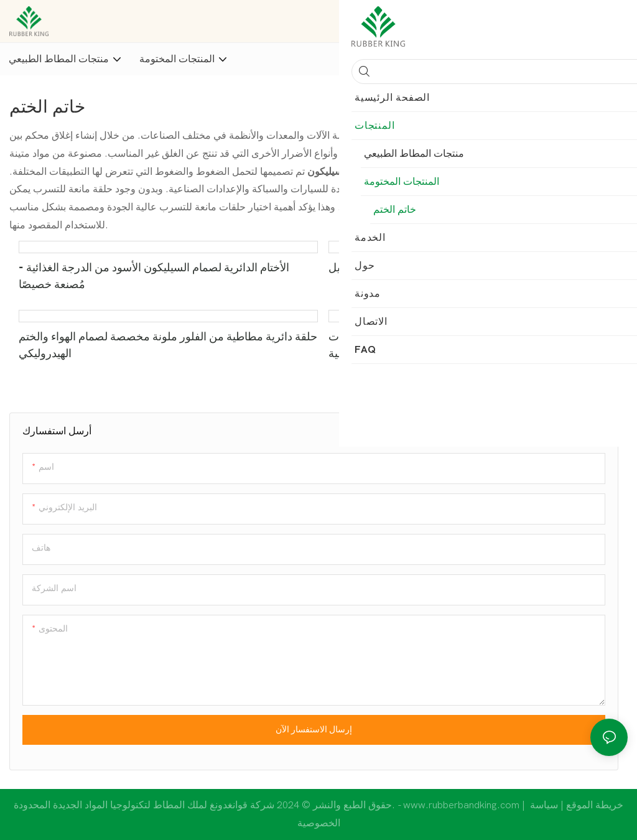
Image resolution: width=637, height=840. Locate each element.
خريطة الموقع (575, 805)
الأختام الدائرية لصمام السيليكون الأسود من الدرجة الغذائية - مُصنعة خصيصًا (154, 276)
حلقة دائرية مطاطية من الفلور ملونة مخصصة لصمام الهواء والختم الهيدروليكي (168, 345)
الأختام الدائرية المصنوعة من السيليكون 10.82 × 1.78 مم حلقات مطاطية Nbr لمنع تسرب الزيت (473, 345)
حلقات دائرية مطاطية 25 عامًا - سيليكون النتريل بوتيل (450, 268)
